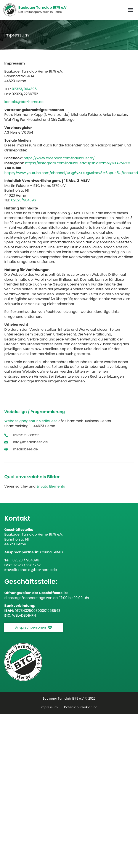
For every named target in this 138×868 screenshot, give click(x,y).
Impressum (49, 707)
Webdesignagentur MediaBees (31, 421)
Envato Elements (51, 486)
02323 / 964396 (26, 560)
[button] (131, 10)
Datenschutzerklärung (81, 707)
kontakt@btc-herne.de (37, 570)
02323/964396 (24, 89)
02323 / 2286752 (27, 565)
